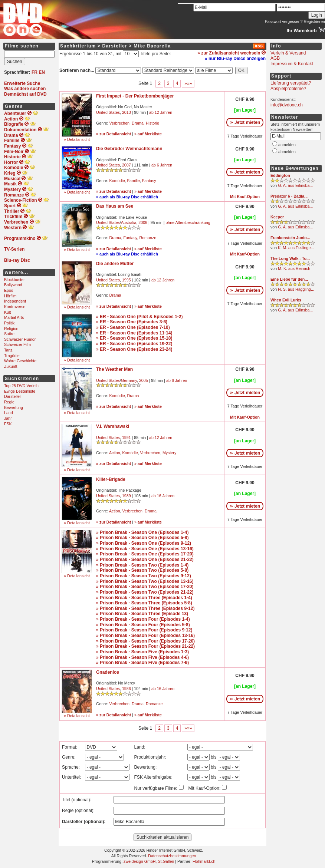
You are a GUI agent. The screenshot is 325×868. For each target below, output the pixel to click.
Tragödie (12, 356)
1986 (127, 689)
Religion (11, 329)
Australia (129, 222)
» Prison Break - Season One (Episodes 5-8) (142, 538)
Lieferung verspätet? (291, 83)
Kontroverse (15, 307)
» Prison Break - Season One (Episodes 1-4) (142, 532)
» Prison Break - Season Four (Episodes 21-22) (145, 646)
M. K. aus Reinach (294, 268)
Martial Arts (14, 317)
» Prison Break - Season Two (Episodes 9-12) (144, 576)
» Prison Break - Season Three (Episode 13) (142, 614)
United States (108, 112)
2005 (144, 380)
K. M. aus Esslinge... (296, 248)
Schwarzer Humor (20, 339)
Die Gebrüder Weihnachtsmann (129, 149)
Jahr (8, 418)
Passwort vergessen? (284, 22)
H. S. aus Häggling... (296, 289)
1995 (127, 280)
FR (35, 72)
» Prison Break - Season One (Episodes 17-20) (145, 554)
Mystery (169, 453)
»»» (188, 83)
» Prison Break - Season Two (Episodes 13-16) (145, 581)
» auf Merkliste (148, 134)
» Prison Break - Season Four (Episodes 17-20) (145, 641)
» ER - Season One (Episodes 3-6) (132, 322)
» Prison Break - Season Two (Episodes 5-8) (142, 570)
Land (9, 413)
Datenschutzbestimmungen (172, 856)
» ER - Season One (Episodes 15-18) (134, 338)
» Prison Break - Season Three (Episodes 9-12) (145, 608)
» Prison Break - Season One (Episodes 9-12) (144, 543)
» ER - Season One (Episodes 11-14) (134, 333)
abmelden (287, 152)
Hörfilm (10, 296)
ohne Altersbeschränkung (188, 222)
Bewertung (14, 407)
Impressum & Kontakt (292, 64)
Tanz (8, 350)
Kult (7, 312)
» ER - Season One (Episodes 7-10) (133, 327)
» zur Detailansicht (114, 134)
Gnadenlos (108, 672)
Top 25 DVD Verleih (21, 386)
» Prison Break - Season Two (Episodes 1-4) (142, 565)
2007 (127, 165)
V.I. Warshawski (113, 426)
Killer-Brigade (111, 479)
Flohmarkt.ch (204, 861)
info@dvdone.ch (287, 105)
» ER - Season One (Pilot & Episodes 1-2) (139, 317)
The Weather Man (114, 369)
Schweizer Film (17, 344)
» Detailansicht (77, 139)
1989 (127, 496)
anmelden (287, 145)
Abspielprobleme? (288, 89)
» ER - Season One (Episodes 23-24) (134, 349)
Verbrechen (120, 123)
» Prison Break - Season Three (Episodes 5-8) (144, 603)
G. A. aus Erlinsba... (295, 185)
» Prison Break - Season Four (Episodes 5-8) (143, 625)
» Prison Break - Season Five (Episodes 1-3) (142, 652)
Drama (138, 123)
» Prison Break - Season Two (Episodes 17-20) (145, 587)
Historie (152, 123)
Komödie (117, 181)
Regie (9, 402)
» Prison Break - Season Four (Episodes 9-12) (144, 630)
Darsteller (13, 396)
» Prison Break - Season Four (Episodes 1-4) (143, 619)
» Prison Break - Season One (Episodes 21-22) (145, 560)
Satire (9, 334)
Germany (129, 380)
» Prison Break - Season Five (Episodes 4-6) (142, 657)
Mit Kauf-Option (245, 197)
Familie (134, 181)
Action (115, 453)
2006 (143, 222)
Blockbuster (14, 280)
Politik (9, 323)
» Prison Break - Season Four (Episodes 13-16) (145, 636)
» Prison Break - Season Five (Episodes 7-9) (142, 663)
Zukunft (11, 366)
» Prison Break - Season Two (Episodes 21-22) (145, 592)
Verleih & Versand (288, 53)
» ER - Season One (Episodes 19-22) (134, 344)
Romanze (148, 238)
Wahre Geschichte (20, 361)
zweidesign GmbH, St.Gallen (149, 861)
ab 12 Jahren (161, 112)
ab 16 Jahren (163, 496)
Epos (9, 290)
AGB (275, 58)
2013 (127, 112)
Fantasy (149, 181)
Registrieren (314, 22)
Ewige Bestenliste (20, 391)
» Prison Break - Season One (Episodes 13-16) (145, 549)
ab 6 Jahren (162, 165)
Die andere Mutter (115, 264)
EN (42, 72)
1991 (127, 438)
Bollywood (13, 285)
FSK (8, 424)
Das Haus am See (115, 206)
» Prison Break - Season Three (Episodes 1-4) (144, 598)
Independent (15, 301)
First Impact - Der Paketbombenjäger (135, 96)
